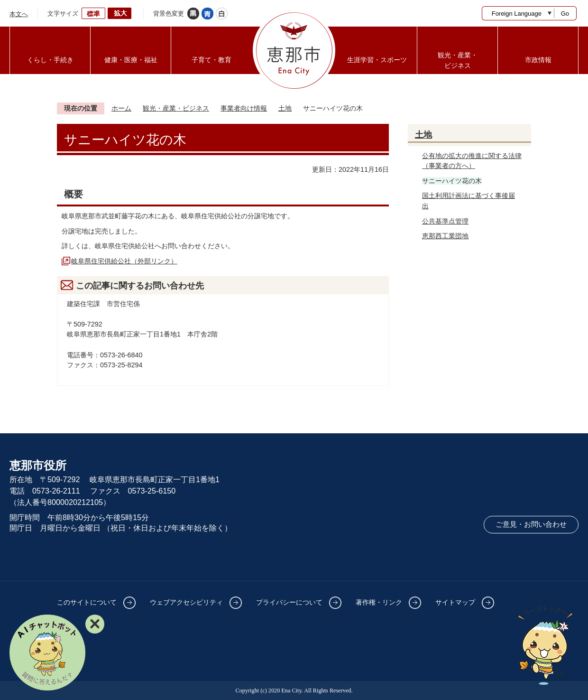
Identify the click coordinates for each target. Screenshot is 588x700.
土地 (285, 108)
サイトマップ (455, 602)
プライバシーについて (289, 602)
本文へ (19, 14)
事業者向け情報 (244, 108)
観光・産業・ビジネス (176, 108)
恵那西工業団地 (445, 236)
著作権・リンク (379, 602)
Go (565, 14)
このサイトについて (87, 602)
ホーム (121, 108)
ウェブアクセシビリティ (186, 602)
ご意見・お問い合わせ (531, 524)
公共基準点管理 (445, 221)
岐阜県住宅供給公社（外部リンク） (124, 261)
